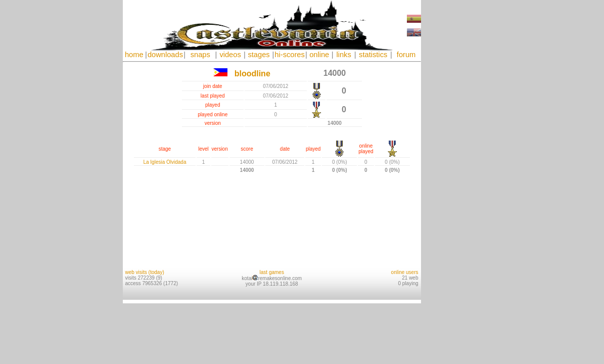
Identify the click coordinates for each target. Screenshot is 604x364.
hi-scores (289, 55)
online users (405, 272)
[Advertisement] (451, 152)
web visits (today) (145, 272)
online (319, 55)
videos (230, 55)
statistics (373, 55)
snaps (200, 55)
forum (406, 55)
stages (259, 55)
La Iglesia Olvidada (165, 162)
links (343, 55)
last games (272, 272)
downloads (165, 55)
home (134, 55)
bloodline (252, 74)
